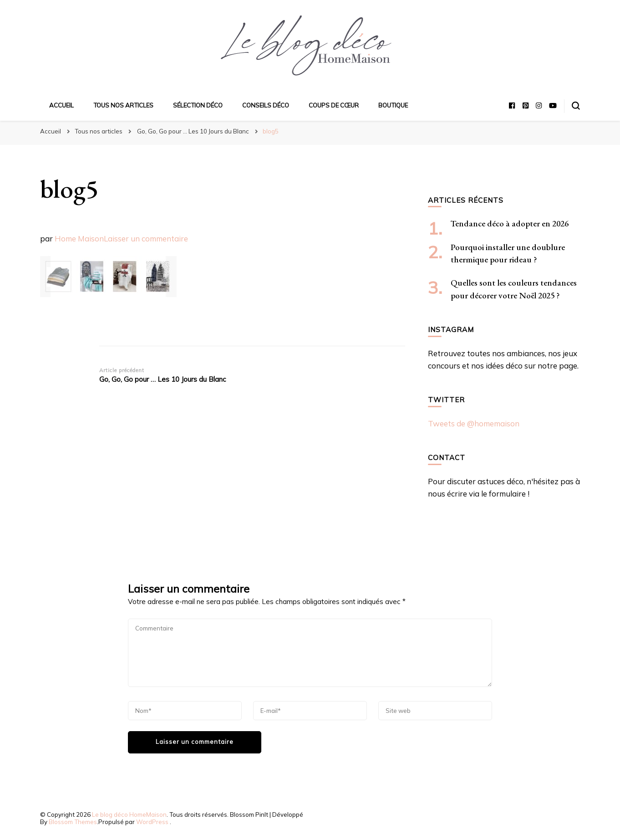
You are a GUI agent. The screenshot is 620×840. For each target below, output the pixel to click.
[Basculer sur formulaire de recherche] (576, 106)
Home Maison (79, 238)
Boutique (393, 105)
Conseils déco (266, 105)
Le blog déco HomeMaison (129, 814)
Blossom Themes (73, 822)
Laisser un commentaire (146, 238)
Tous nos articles (123, 105)
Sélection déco (198, 105)
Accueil (61, 105)
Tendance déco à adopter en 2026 (510, 223)
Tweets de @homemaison (474, 423)
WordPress (152, 822)
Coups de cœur (334, 105)
